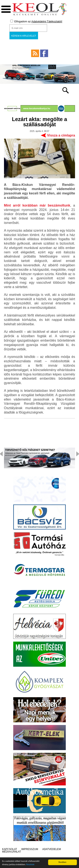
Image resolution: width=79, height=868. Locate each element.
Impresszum (30, 849)
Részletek (30, 865)
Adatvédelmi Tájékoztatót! (47, 21)
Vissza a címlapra (61, 135)
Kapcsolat (10, 849)
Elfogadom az (36, 21)
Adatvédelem (51, 849)
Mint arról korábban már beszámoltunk (37, 205)
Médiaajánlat (12, 852)
